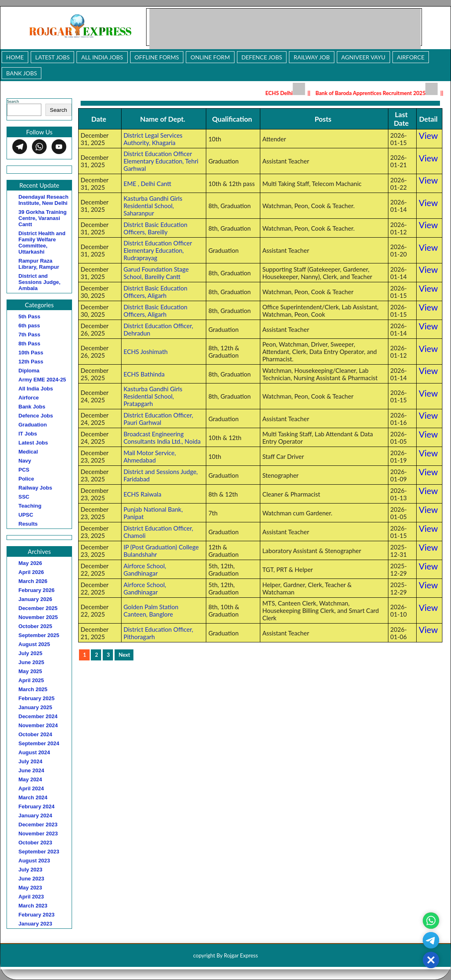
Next (124, 655)
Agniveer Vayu (363, 57)
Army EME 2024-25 (42, 380)
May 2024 (30, 779)
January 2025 (35, 707)
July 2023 (30, 870)
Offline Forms (157, 57)
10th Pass (31, 353)
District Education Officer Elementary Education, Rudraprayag (158, 250)
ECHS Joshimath (146, 352)
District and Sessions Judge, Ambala (39, 282)
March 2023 (33, 906)
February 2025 (36, 698)
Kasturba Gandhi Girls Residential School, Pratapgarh (153, 396)
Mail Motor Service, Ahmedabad (150, 456)
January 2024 (35, 816)
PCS (24, 470)
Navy (25, 461)
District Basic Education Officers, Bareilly (156, 228)
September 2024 (39, 743)
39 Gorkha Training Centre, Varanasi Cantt (43, 218)
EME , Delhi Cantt (148, 184)
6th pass (29, 326)
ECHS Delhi (288, 93)
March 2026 (33, 581)
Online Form (210, 57)
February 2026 (36, 590)
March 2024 (33, 797)
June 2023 (31, 879)
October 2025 (35, 626)
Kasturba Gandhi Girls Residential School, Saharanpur (153, 206)
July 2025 (30, 653)
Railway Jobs (35, 488)
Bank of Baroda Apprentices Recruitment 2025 (380, 93)
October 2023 (35, 843)
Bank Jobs (21, 73)
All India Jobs (102, 57)
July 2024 (30, 761)
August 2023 (34, 861)
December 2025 (38, 608)
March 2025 (33, 689)
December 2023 (38, 825)
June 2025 (31, 662)
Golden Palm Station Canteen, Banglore (151, 610)
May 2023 (30, 888)
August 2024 (34, 752)
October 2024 (35, 734)
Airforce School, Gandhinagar (145, 569)
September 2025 (39, 635)
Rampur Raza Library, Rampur (39, 264)
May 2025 (30, 671)
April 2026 (31, 572)
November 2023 (38, 834)
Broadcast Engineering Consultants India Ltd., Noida (162, 438)
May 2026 (30, 563)
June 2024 (31, 770)
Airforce (411, 57)
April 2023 (31, 897)
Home (15, 57)
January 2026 (35, 599)
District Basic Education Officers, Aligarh (156, 292)
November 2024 (38, 725)
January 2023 (35, 924)
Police (26, 479)
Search (13, 101)
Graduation (33, 425)
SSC (24, 497)
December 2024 (38, 716)
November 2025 (38, 617)
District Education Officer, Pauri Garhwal (158, 419)
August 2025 (34, 644)
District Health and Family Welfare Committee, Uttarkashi (42, 243)
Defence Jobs (262, 57)
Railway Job (311, 57)
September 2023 (39, 852)
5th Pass (29, 316)
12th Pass (31, 362)
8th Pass (29, 344)
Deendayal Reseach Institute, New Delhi (43, 200)
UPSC (26, 515)
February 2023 (36, 915)
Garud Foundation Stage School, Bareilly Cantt (156, 273)
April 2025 (31, 680)
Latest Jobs (52, 57)
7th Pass (29, 335)
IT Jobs (28, 434)
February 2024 (36, 806)
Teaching (30, 506)
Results (28, 524)
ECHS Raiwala (142, 494)
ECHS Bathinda (144, 374)
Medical (28, 452)
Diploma (29, 371)
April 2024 (31, 788)
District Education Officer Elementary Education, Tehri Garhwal (161, 161)
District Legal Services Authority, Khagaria (153, 139)
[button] (431, 960)
